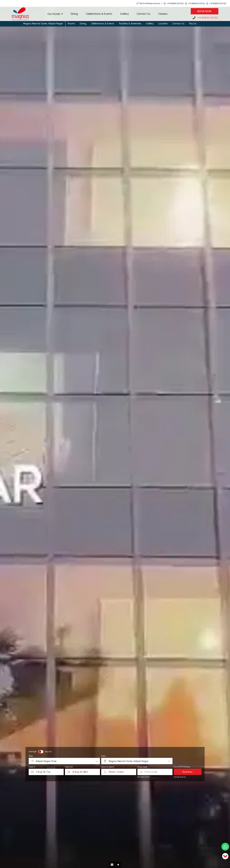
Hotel (103, 756)
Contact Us (143, 14)
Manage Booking (180, 777)
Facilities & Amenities (130, 24)
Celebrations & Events (99, 14)
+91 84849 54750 (175, 4)
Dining (74, 14)
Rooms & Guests (108, 767)
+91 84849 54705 (196, 4)
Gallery (124, 14)
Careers (163, 14)
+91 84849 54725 (218, 4)
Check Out (69, 767)
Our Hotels (55, 14)
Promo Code (142, 767)
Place (31, 756)
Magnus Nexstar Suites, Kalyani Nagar (43, 24)
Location (163, 24)
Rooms (71, 24)
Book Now (204, 11)
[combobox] (64, 761)
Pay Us (193, 24)
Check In (32, 767)
